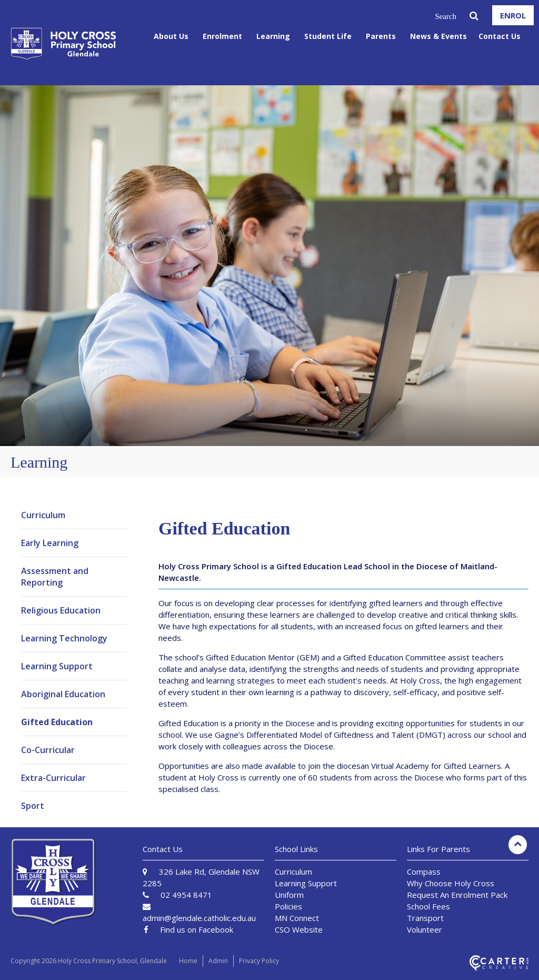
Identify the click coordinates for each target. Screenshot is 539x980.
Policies (288, 906)
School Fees (428, 906)
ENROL (513, 15)
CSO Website (299, 929)
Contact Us (500, 36)
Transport (425, 918)
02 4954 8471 (186, 895)
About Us (171, 36)
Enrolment (222, 36)
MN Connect (297, 918)
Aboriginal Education (63, 694)
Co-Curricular (48, 750)
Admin (218, 961)
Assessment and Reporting (55, 577)
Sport (33, 806)
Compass (424, 872)
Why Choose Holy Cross (451, 883)
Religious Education (61, 610)
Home (188, 961)
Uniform (289, 895)
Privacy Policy (259, 961)
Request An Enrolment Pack (457, 895)
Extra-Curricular (53, 778)
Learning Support (57, 666)
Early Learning (50, 543)
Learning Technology (64, 638)
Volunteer (425, 929)
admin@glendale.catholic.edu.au (199, 918)
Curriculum (43, 515)
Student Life (328, 36)
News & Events (438, 36)
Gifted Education (57, 722)
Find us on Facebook (197, 929)
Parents (381, 36)
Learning (273, 36)
